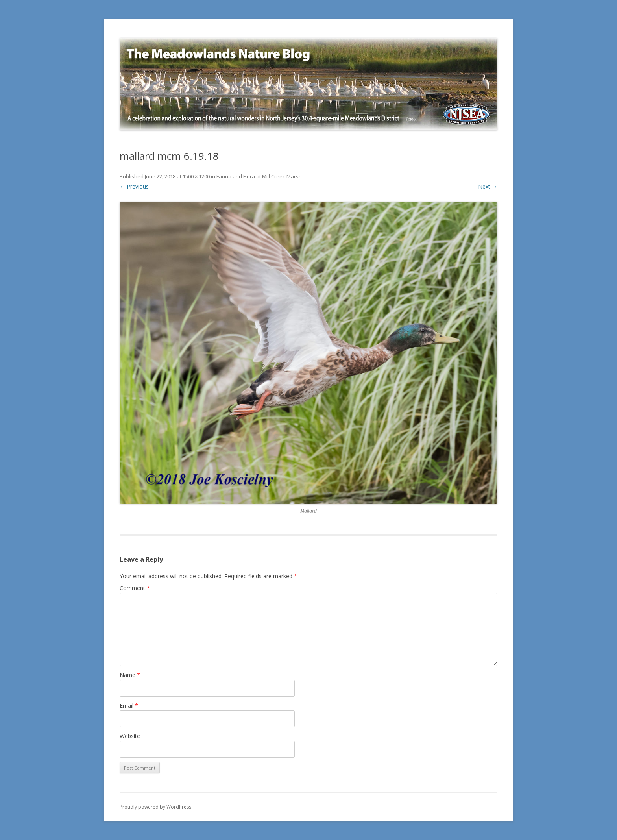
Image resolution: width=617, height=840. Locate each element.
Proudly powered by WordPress (155, 807)
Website (130, 736)
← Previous (134, 186)
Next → (488, 186)
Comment (135, 588)
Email (129, 706)
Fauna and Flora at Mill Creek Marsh (259, 176)
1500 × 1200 (196, 176)
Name (130, 675)
